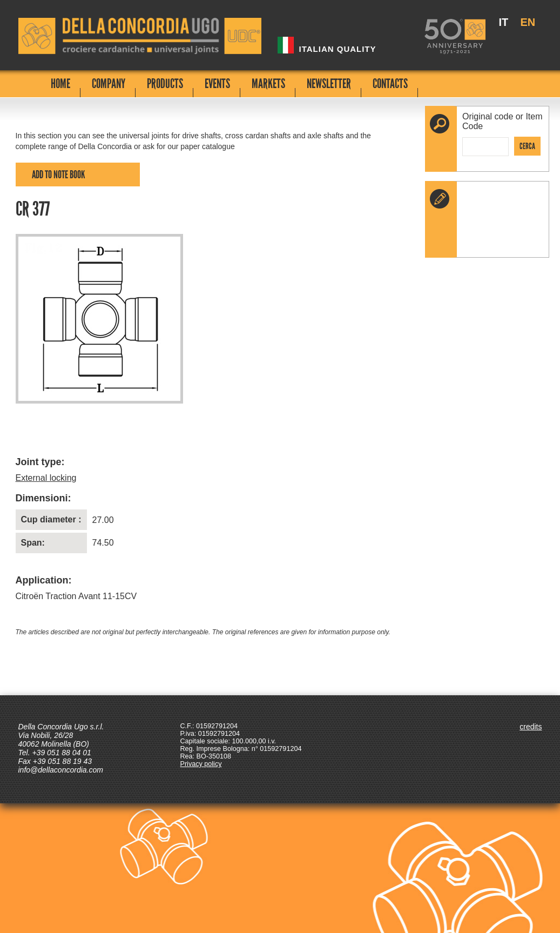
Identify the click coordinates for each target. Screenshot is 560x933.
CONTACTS (390, 83)
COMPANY (109, 83)
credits (531, 727)
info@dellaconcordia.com (61, 770)
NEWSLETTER (329, 83)
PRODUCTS (165, 83)
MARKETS (268, 83)
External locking (46, 478)
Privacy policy (201, 764)
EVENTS (217, 83)
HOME (60, 83)
